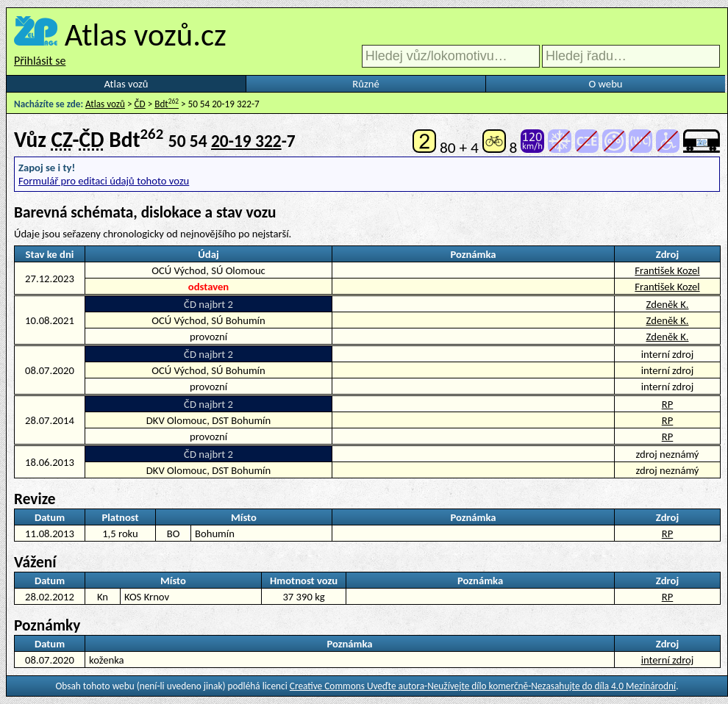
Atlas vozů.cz (146, 35)
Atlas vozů (126, 84)
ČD (140, 104)
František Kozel (667, 270)
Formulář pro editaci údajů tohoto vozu (104, 181)
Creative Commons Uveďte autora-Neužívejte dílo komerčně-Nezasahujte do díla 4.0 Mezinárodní (483, 686)
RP (668, 404)
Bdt (167, 104)
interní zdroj (668, 660)
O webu (605, 84)
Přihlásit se (40, 61)
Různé (365, 84)
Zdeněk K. (667, 304)
